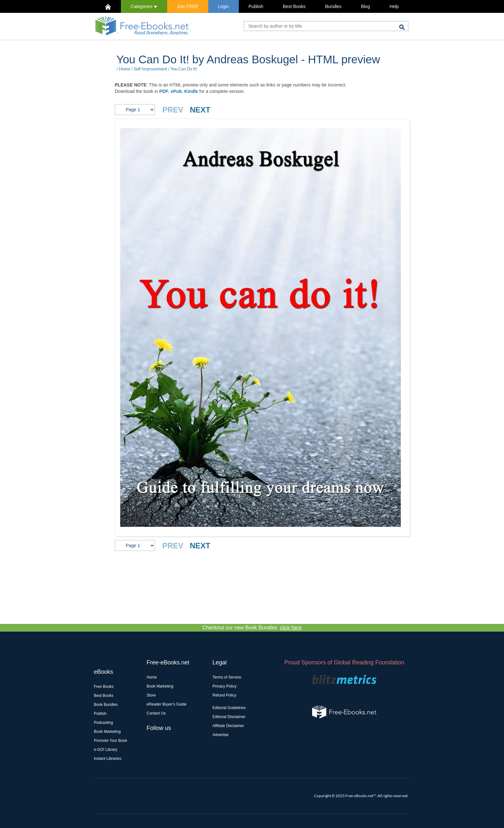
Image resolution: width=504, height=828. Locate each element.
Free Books (104, 687)
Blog (365, 6)
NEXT (200, 110)
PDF (164, 91)
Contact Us (156, 713)
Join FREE (188, 6)
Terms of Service (227, 677)
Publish (256, 6)
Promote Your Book (110, 741)
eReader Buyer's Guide (166, 704)
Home (125, 69)
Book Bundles (106, 705)
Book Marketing (107, 732)
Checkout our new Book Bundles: (252, 628)
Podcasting (103, 723)
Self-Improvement (150, 69)
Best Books (294, 6)
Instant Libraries (108, 759)
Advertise (221, 735)
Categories (144, 6)
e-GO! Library (106, 750)
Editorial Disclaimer (229, 717)
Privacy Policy (225, 686)
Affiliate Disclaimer (228, 726)
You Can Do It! (184, 69)
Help (394, 6)
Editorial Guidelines (229, 708)
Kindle (191, 91)
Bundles (333, 6)
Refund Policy (224, 695)
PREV (173, 110)
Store (151, 695)
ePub (176, 91)
